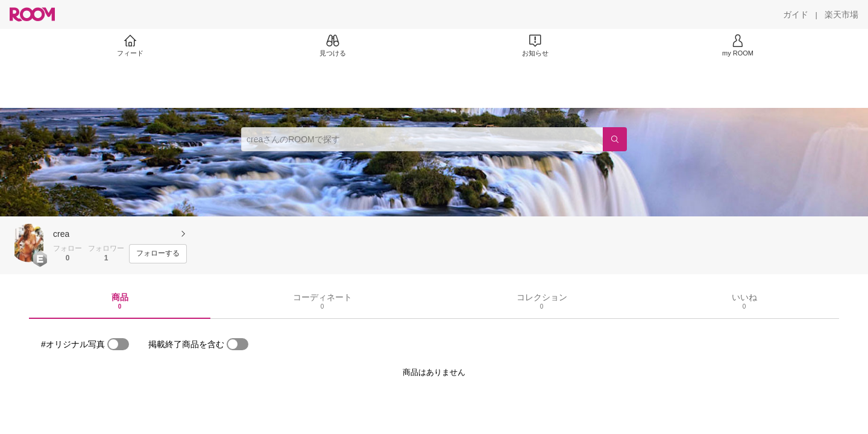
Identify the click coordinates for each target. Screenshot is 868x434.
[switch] (118, 344)
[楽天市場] (841, 14)
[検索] (615, 139)
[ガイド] (796, 14)
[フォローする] (158, 254)
